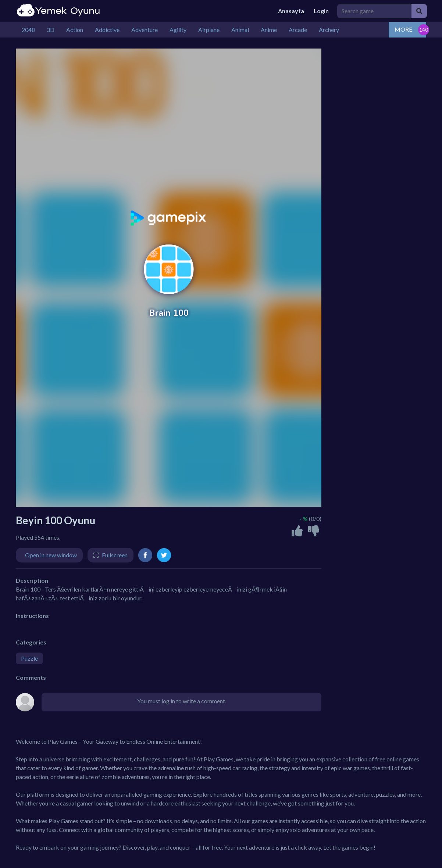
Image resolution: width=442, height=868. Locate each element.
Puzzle (29, 658)
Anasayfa (291, 11)
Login (321, 11)
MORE (403, 29)
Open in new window (51, 555)
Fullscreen (115, 555)
